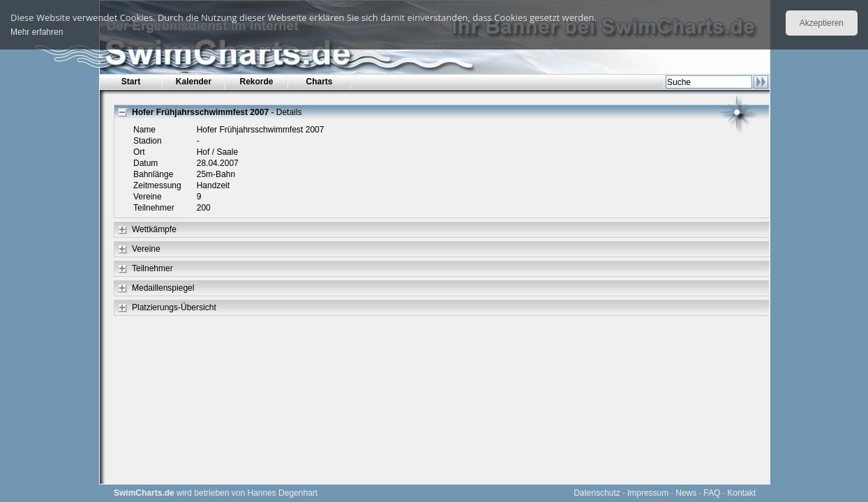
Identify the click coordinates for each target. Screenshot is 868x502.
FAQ (712, 493)
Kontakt (741, 493)
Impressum (648, 493)
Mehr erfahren (37, 32)
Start (131, 82)
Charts (319, 82)
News (686, 493)
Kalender (194, 82)
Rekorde (256, 82)
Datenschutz (597, 493)
